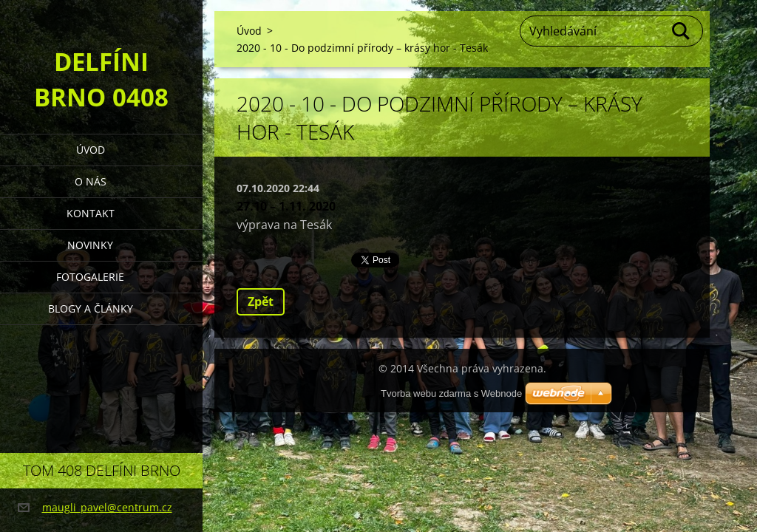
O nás (91, 181)
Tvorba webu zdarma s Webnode (451, 393)
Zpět (261, 301)
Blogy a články (91, 308)
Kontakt (91, 213)
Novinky (90, 245)
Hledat (682, 31)
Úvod (91, 150)
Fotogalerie (90, 277)
